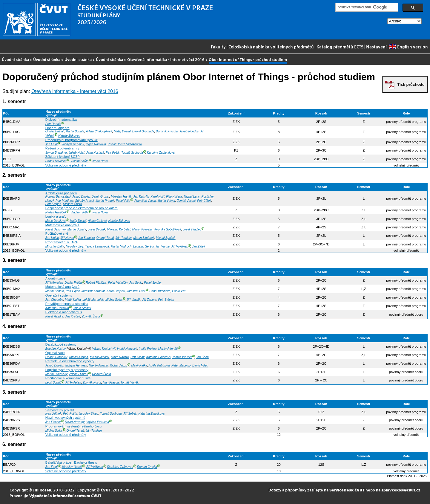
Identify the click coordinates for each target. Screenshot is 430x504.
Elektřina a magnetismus (64, 312)
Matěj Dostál (122, 131)
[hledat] (366, 7)
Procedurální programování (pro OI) (72, 140)
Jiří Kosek (42, 490)
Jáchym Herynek (73, 144)
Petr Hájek (73, 291)
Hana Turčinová (160, 291)
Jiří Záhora (149, 300)
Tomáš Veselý (186, 201)
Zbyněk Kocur (92, 382)
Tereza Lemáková (97, 246)
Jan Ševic (136, 283)
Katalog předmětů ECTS (340, 47)
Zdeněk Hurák (78, 374)
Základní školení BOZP (63, 157)
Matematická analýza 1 (62, 225)
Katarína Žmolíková (152, 414)
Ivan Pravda (111, 382)
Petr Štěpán (53, 204)
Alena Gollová (97, 221)
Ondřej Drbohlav (56, 357)
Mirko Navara (120, 357)
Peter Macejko (181, 366)
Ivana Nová (100, 161)
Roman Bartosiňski (58, 197)
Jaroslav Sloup (88, 414)
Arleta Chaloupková (99, 131)
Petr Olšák (138, 357)
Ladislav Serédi (143, 246)
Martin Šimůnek (144, 238)
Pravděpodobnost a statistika (67, 304)
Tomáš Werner (182, 357)
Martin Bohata (75, 131)
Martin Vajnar (166, 201)
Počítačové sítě (57, 233)
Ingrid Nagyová (96, 144)
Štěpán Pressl (85, 201)
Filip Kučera (174, 197)
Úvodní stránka (15, 59)
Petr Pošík (113, 153)
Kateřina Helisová (57, 308)
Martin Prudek (105, 201)
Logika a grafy (56, 216)
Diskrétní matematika (61, 120)
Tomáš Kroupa (78, 357)
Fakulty (218, 47)
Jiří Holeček (73, 382)
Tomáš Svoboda (132, 153)
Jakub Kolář (77, 153)
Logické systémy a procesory (67, 370)
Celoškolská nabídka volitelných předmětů (271, 47)
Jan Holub (52, 238)
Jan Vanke (163, 246)
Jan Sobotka (86, 238)
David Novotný (75, 422)
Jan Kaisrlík (141, 197)
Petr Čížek (204, 201)
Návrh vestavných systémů (65, 418)
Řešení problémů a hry (62, 148)
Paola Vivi (179, 291)
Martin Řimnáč (168, 349)
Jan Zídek (199, 246)
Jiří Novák (67, 238)
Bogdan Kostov (56, 349)
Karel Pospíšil (116, 291)
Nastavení (376, 47)
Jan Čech (202, 357)
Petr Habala (53, 124)
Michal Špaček (166, 238)
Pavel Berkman (56, 229)
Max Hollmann (98, 366)
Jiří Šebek (130, 414)
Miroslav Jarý (75, 246)
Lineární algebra (57, 128)
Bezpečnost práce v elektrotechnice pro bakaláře (82, 208)
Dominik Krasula (167, 131)
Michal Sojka (114, 300)
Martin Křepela (142, 229)
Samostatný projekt (60, 410)
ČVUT (106, 490)
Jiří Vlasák (133, 300)
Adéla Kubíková (159, 366)
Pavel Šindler (153, 283)
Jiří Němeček (54, 283)
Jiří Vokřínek (180, 246)
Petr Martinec (64, 201)
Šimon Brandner (56, 153)
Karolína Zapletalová (161, 153)
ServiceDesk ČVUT (347, 490)
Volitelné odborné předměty (66, 165)
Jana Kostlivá (95, 153)
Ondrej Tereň (105, 238)
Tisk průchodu (411, 84)
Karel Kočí (158, 197)
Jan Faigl (52, 144)
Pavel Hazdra (54, 317)
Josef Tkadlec (192, 229)
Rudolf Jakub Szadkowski (125, 144)
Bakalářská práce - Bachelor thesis (71, 462)
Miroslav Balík (55, 246)
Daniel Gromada (143, 131)
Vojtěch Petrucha (98, 422)
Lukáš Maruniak (93, 300)
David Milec (200, 366)
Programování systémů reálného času (73, 426)
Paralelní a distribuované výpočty (70, 361)
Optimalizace (55, 353)
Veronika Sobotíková (167, 229)
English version (408, 47)
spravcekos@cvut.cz (401, 490)
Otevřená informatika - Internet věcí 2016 (166, 59)
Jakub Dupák (81, 197)
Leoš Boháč (53, 382)
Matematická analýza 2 (62, 287)
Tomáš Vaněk (130, 382)
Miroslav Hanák (121, 197)
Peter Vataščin (118, 283)
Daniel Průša (73, 283)
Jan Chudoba (54, 300)
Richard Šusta (72, 204)
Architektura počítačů (61, 193)
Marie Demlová (56, 221)
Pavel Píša (123, 201)
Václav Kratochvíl (104, 349)
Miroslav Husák (72, 467)
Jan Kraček (73, 317)
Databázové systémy (61, 344)
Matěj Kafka (73, 300)
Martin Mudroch (121, 246)
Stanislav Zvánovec (120, 467)
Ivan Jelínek (53, 414)
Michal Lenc (192, 197)
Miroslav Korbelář (119, 229)
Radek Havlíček (56, 161)
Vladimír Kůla (79, 161)
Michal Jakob (118, 366)
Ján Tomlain (124, 238)
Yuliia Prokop (148, 349)
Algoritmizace (55, 278)
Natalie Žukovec (69, 136)
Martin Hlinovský (56, 374)
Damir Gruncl (100, 197)
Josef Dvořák (97, 229)
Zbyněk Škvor (91, 317)
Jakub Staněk (82, 308)
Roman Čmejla (147, 467)
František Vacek (145, 201)
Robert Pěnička (96, 283)
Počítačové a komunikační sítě (68, 378)
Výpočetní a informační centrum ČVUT (65, 495)
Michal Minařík (100, 357)
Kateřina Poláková (159, 357)
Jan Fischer (53, 422)
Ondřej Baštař (55, 131)
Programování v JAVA (62, 242)
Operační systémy (59, 295)
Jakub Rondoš (189, 131)
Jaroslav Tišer (136, 291)
